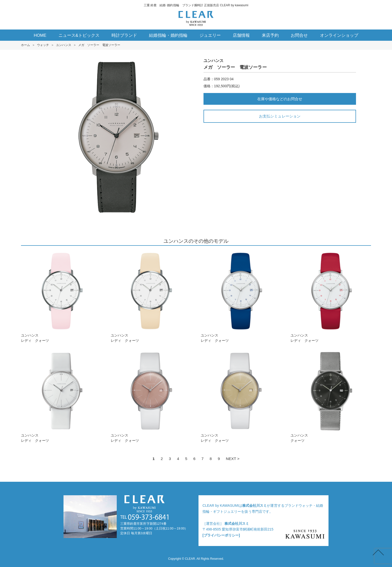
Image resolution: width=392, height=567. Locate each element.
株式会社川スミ (254, 505)
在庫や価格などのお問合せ (280, 99)
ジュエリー (210, 35)
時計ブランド (124, 35)
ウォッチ (43, 45)
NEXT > (233, 459)
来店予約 (270, 35)
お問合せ (299, 35)
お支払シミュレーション (280, 116)
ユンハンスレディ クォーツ (61, 297)
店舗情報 (241, 35)
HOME (40, 35)
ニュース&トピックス (79, 35)
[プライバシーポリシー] (221, 535)
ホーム (25, 45)
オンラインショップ (339, 35)
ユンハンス (63, 45)
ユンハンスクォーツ (331, 397)
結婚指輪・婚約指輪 (168, 35)
